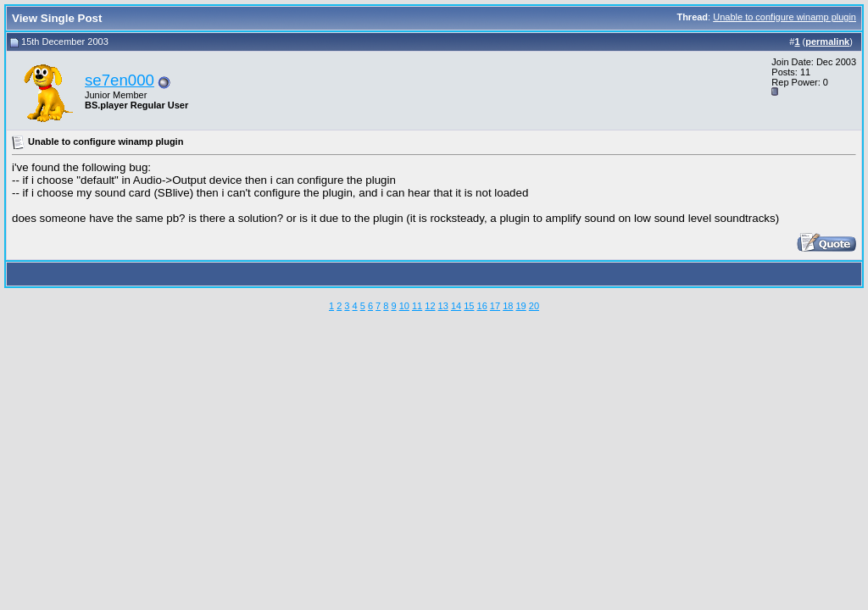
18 (508, 306)
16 (482, 306)
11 (417, 306)
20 (534, 306)
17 (495, 306)
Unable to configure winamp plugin (785, 17)
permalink (827, 42)
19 (520, 306)
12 (430, 306)
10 (404, 306)
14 (456, 306)
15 (469, 306)
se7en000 (120, 80)
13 (443, 306)
